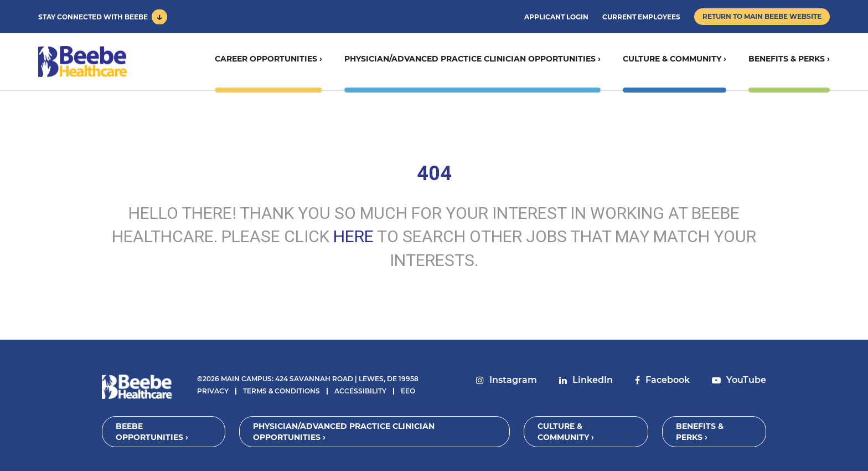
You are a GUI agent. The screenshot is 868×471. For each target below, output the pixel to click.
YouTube (746, 380)
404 (434, 173)
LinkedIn (593, 380)
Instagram (513, 380)
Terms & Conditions (281, 391)
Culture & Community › (675, 59)
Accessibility (360, 391)
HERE (353, 236)
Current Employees (641, 17)
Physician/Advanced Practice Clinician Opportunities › (472, 59)
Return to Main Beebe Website (762, 16)
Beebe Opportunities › (152, 432)
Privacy (213, 391)
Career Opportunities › (268, 59)
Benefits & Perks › (789, 59)
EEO (408, 391)
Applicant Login (556, 17)
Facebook (668, 380)
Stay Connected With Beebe (93, 17)
